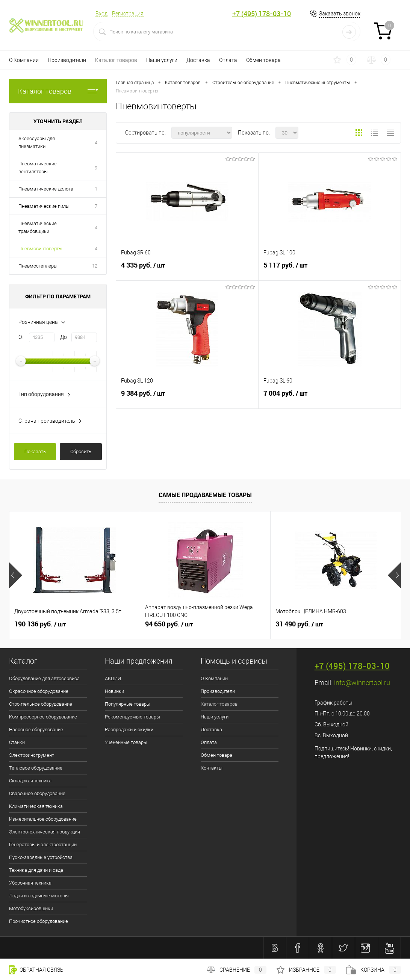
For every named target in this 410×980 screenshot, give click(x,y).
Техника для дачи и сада (36, 870)
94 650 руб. (169, 624)
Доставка (198, 60)
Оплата (228, 60)
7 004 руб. (330, 396)
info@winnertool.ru (362, 683)
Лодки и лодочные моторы (39, 896)
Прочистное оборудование (39, 921)
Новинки (114, 691)
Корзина (374, 970)
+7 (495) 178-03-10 (262, 14)
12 (95, 266)
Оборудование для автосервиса (44, 678)
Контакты (212, 768)
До (64, 337)
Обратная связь (36, 970)
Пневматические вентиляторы (38, 168)
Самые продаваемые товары (205, 495)
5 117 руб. (330, 268)
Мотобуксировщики (31, 908)
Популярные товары (128, 704)
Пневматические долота (46, 189)
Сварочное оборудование (37, 793)
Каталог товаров (116, 60)
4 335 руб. (187, 268)
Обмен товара (263, 60)
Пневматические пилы (44, 206)
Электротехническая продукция (45, 832)
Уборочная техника (30, 883)
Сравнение (237, 970)
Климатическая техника (36, 806)
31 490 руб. (299, 624)
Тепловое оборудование (36, 768)
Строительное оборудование (41, 704)
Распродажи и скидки (129, 730)
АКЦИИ (113, 678)
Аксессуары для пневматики (37, 142)
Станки (17, 742)
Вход (101, 14)
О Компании (24, 60)
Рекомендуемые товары (132, 717)
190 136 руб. (40, 624)
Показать (35, 451)
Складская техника (30, 781)
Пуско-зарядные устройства (41, 857)
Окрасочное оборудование (39, 691)
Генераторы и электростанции (43, 845)
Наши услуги (162, 60)
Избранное (306, 970)
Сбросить (81, 451)
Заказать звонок (340, 14)
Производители (67, 60)
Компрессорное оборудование (43, 717)
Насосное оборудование (36, 730)
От (21, 337)
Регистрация (128, 14)
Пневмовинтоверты (40, 249)
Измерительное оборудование (43, 819)
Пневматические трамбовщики (38, 227)
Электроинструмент (32, 755)
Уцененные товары (126, 742)
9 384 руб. (187, 396)
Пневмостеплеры (38, 266)
